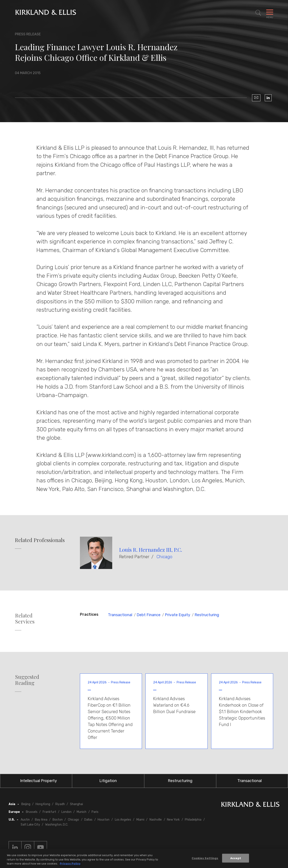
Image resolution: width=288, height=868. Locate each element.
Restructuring (207, 615)
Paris (95, 812)
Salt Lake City (30, 825)
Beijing (26, 804)
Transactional (120, 615)
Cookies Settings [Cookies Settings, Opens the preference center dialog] (205, 858)
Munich (82, 812)
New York (173, 820)
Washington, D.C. (57, 825)
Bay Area (41, 820)
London (66, 812)
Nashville (156, 820)
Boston (58, 820)
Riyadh (60, 804)
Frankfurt (49, 812)
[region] (144, 858)
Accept (236, 858)
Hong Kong (43, 804)
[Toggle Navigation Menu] (270, 13)
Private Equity (177, 615)
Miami (140, 820)
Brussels (32, 812)
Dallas (88, 820)
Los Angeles (123, 820)
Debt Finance (149, 615)
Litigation (108, 781)
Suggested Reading (27, 680)
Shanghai (76, 804)
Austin (25, 820)
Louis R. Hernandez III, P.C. (151, 550)
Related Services (25, 619)
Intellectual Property (38, 781)
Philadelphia (193, 820)
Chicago (164, 557)
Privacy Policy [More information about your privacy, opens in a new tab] (70, 864)
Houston (104, 820)
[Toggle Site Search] (258, 13)
